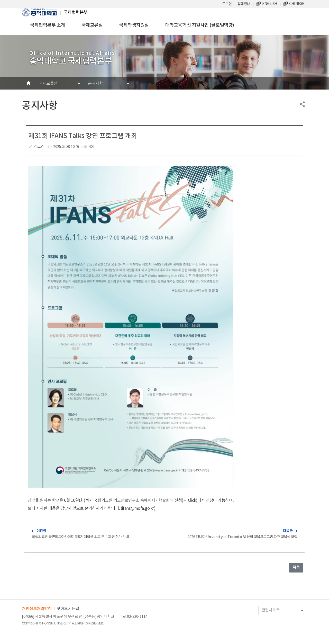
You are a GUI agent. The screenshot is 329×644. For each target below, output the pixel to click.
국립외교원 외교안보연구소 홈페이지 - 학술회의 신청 (138, 500)
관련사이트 (284, 610)
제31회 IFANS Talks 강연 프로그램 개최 (83, 136)
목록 (296, 568)
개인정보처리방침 (37, 609)
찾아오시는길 (68, 609)
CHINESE (297, 4)
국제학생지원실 (134, 25)
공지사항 (95, 84)
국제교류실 (92, 25)
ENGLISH (270, 4)
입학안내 (244, 4)
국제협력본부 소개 (48, 25)
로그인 (227, 4)
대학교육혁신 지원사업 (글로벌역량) (200, 25)
